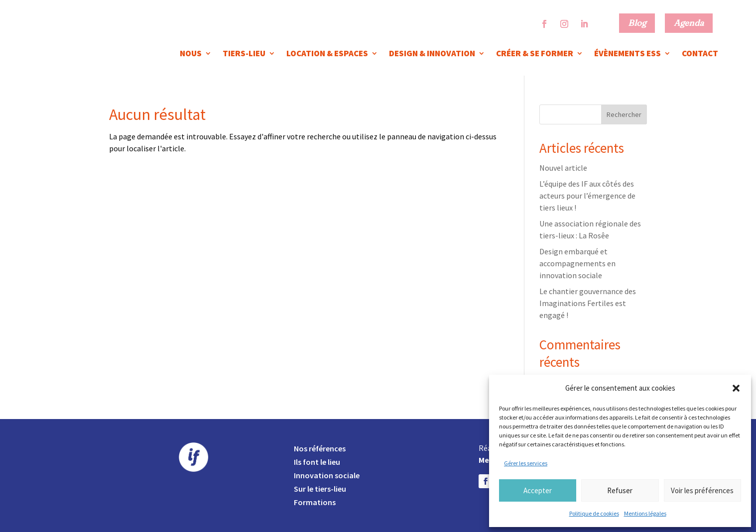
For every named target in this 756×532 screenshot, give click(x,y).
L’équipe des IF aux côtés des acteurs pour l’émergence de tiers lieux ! (587, 196)
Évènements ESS (628, 54)
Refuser (620, 490)
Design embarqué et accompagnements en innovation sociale (577, 263)
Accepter (538, 490)
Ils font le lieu (317, 462)
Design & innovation (432, 54)
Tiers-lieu (244, 54)
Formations (315, 502)
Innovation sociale (327, 475)
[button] (736, 388)
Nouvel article (563, 168)
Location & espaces (327, 54)
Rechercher (624, 114)
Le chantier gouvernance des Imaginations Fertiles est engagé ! (588, 303)
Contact (700, 54)
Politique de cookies (594, 513)
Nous (191, 54)
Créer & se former (535, 54)
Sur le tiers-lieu (320, 489)
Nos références (320, 448)
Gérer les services (526, 463)
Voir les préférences (702, 490)
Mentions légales (645, 513)
